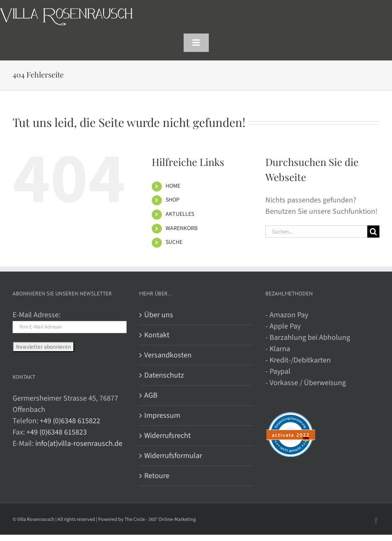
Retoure (157, 476)
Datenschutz (164, 375)
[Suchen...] (316, 232)
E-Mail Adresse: (36, 315)
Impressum (162, 415)
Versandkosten (168, 355)
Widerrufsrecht (167, 436)
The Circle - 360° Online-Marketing (160, 519)
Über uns (159, 315)
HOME (173, 186)
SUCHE (174, 242)
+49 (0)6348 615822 (70, 421)
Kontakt (157, 335)
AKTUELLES (180, 214)
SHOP (173, 200)
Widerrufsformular (173, 456)
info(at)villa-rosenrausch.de (79, 444)
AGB (151, 395)
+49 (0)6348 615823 (57, 432)
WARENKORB (182, 228)
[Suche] (373, 232)
